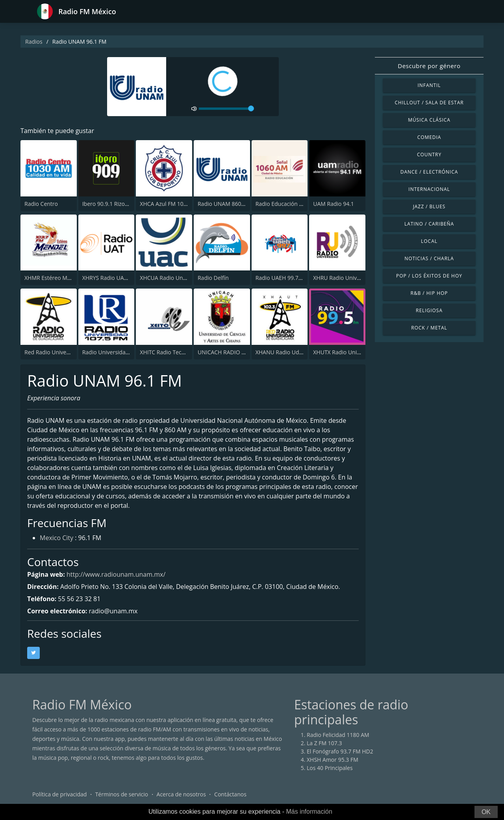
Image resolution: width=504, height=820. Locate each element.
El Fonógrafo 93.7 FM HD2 (340, 751)
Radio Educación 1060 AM (289, 204)
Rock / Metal (429, 328)
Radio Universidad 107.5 (113, 352)
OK (486, 812)
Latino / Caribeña (429, 224)
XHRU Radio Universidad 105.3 (352, 278)
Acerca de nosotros (181, 794)
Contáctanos (230, 794)
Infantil (429, 85)
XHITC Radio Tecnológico (171, 352)
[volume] (226, 109)
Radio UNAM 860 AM (224, 204)
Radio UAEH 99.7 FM (282, 278)
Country (429, 155)
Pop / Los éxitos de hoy (429, 276)
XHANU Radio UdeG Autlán (290, 352)
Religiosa (429, 310)
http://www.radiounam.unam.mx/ (116, 574)
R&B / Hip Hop (429, 293)
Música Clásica (429, 120)
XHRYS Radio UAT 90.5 (111, 278)
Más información (309, 812)
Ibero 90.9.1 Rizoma (108, 204)
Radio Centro (41, 204)
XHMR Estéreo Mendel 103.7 (61, 278)
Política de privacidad (59, 794)
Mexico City (57, 538)
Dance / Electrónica (429, 172)
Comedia (429, 137)
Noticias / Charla (429, 258)
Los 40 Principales (330, 768)
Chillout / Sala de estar (429, 103)
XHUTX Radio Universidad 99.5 (352, 352)
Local (429, 241)
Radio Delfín (213, 278)
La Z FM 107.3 (324, 743)
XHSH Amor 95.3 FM (333, 760)
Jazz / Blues (429, 206)
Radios (34, 42)
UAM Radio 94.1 (334, 204)
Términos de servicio (122, 794)
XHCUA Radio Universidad (173, 278)
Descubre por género (429, 66)
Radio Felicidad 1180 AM (338, 735)
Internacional (429, 189)
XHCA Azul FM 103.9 (165, 204)
